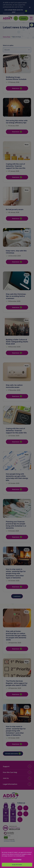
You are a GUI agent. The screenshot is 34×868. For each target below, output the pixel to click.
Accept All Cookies (17, 865)
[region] (17, 858)
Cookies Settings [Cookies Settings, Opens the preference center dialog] (17, 860)
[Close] (32, 850)
